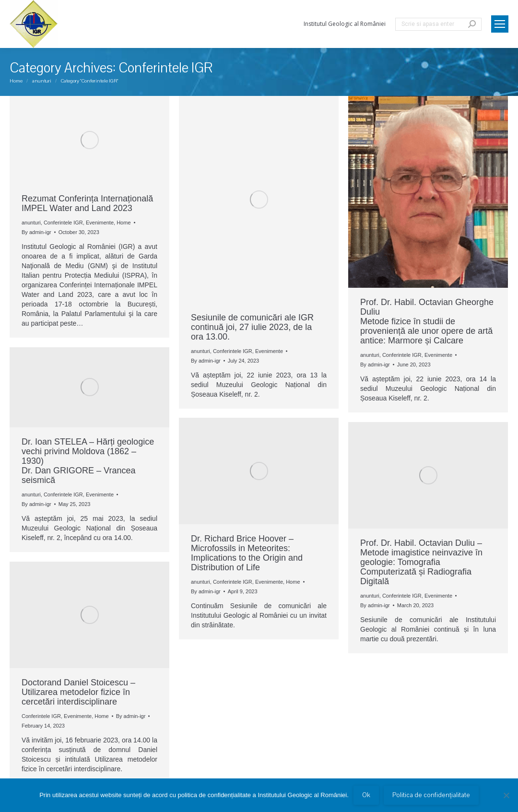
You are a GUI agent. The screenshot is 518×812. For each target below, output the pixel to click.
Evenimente (100, 223)
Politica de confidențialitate (431, 795)
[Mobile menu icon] (500, 24)
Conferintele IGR (63, 223)
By (36, 232)
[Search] (438, 24)
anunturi (31, 223)
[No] (506, 795)
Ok (366, 795)
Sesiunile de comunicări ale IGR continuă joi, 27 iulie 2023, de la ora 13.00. (252, 327)
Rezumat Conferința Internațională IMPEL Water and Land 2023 (87, 203)
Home (124, 223)
